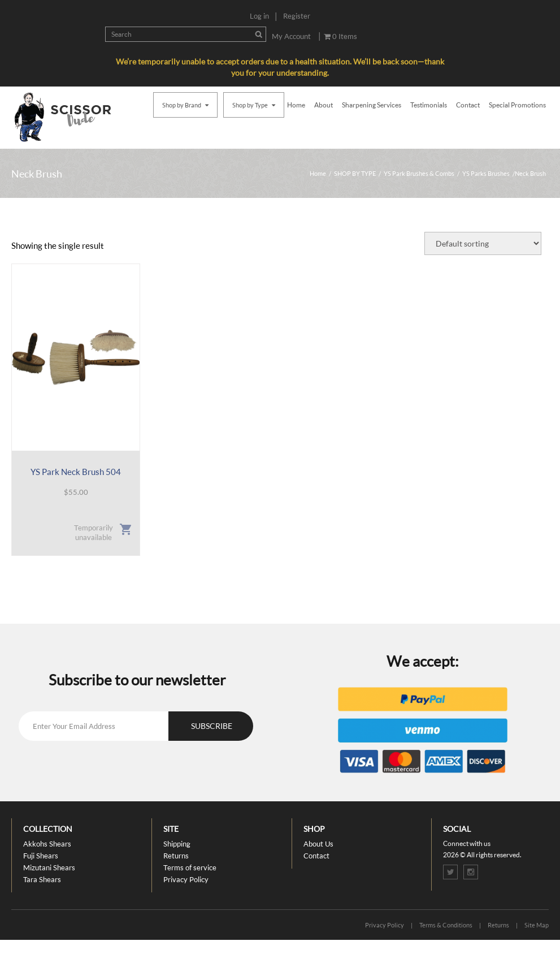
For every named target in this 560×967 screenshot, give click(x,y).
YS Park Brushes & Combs (419, 173)
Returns (176, 856)
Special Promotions (517, 105)
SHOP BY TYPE (355, 173)
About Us (318, 844)
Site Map (537, 925)
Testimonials (429, 105)
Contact (468, 105)
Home (296, 105)
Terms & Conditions (446, 925)
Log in (259, 16)
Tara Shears (42, 879)
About (324, 105)
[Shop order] (483, 243)
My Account (291, 36)
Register (297, 16)
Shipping (177, 844)
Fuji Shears (41, 856)
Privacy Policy (186, 879)
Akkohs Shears (47, 844)
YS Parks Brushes (486, 173)
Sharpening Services (372, 105)
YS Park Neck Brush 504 (76, 472)
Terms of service (190, 867)
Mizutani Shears (49, 867)
